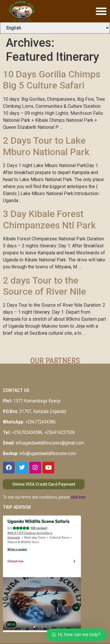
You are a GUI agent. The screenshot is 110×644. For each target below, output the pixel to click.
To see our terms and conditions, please (44, 497)
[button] (101, 11)
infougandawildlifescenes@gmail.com (43, 443)
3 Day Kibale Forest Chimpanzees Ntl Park (49, 219)
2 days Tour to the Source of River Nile (44, 286)
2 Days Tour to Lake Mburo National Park (46, 146)
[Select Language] (55, 28)
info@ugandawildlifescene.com (39, 453)
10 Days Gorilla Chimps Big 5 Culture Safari (52, 80)
